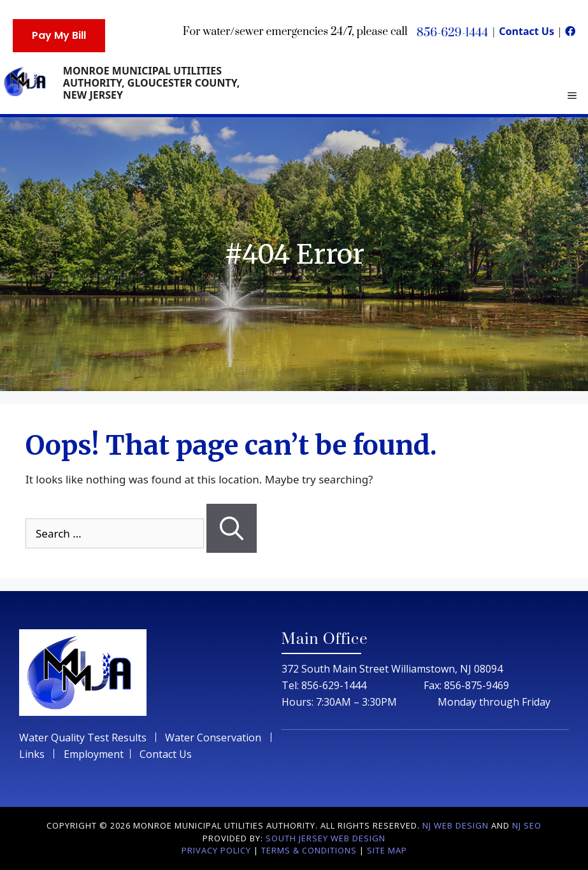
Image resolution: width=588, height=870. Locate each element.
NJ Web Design (455, 825)
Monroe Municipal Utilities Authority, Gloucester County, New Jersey (151, 83)
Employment (94, 754)
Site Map (387, 850)
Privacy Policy (216, 850)
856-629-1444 (452, 33)
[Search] (232, 529)
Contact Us (528, 31)
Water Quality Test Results (84, 738)
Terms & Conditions (309, 850)
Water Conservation (213, 738)
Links (32, 754)
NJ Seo (527, 825)
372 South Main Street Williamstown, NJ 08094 (392, 669)
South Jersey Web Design (326, 838)
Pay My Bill (59, 35)
